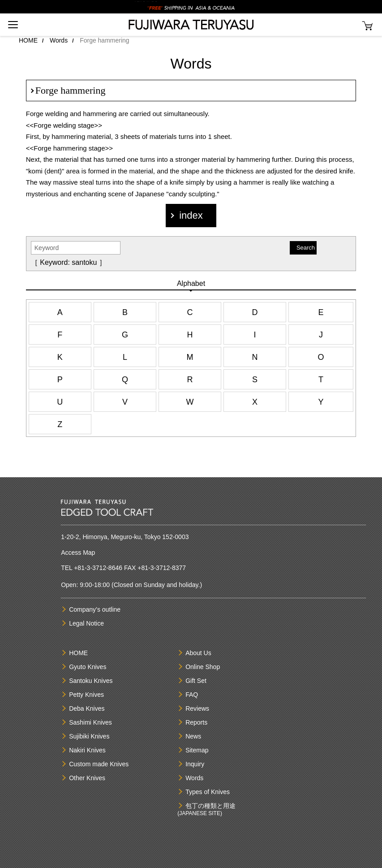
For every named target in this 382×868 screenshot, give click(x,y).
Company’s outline (95, 609)
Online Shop (203, 667)
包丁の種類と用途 (210, 806)
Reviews (197, 708)
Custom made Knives (99, 764)
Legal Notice (86, 623)
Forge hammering (71, 90)
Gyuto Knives (88, 667)
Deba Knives (87, 708)
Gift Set (196, 681)
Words (59, 40)
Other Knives (87, 778)
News (193, 736)
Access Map (78, 553)
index (191, 215)
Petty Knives (86, 695)
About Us (198, 653)
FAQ (192, 695)
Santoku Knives (91, 681)
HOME (28, 40)
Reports (196, 722)
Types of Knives (208, 792)
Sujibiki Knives (89, 736)
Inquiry (195, 764)
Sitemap (197, 750)
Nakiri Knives (87, 750)
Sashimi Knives (90, 722)
